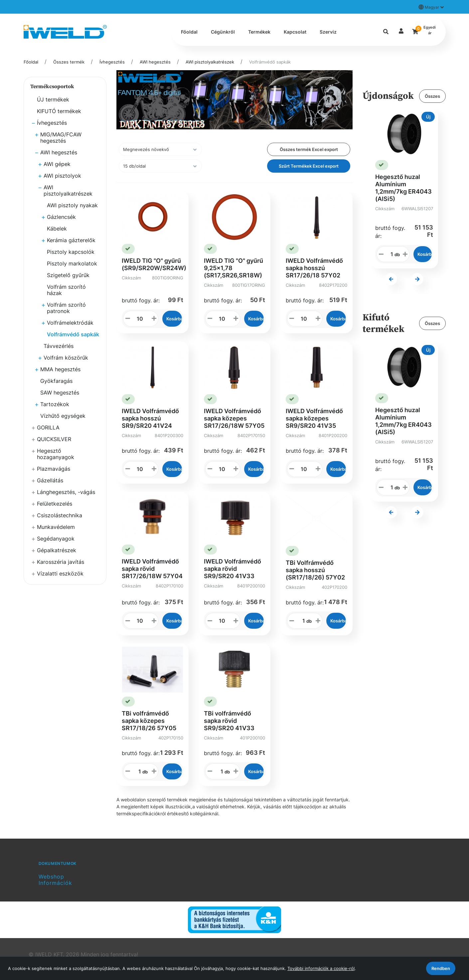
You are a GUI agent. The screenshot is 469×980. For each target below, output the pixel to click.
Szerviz (328, 32)
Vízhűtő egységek (63, 416)
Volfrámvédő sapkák (270, 62)
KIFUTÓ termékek (59, 111)
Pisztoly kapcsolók (71, 252)
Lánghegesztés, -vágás (66, 492)
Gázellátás (50, 480)
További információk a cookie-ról (321, 968)
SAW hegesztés (60, 393)
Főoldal (189, 32)
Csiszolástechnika (60, 515)
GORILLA (48, 427)
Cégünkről (223, 32)
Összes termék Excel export (309, 149)
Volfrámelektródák (70, 323)
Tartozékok (55, 404)
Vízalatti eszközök (60, 573)
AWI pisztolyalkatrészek (210, 62)
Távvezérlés (59, 346)
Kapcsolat (295, 32)
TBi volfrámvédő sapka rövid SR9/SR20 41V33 (229, 721)
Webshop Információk (55, 880)
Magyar (431, 7)
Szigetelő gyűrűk (68, 275)
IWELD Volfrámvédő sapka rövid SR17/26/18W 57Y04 (152, 569)
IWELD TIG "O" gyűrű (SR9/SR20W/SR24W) (154, 264)
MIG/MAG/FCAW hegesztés (61, 138)
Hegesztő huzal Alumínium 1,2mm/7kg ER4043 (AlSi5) (403, 188)
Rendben (441, 968)
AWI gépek (57, 164)
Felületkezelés (55, 504)
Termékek (259, 32)
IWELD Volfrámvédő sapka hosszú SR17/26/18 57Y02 (314, 268)
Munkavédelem (56, 527)
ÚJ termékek (53, 99)
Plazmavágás (54, 469)
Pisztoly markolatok (72, 263)
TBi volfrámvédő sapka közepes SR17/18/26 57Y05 (149, 721)
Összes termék (69, 62)
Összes (432, 96)
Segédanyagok (56, 539)
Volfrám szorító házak (66, 290)
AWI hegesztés (155, 62)
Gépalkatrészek (57, 550)
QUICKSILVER (54, 439)
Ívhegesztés (112, 62)
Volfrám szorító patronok (66, 308)
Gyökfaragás (56, 381)
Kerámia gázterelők (71, 240)
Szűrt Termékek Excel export (309, 166)
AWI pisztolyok (62, 176)
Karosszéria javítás (61, 562)
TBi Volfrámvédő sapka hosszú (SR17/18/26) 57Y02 (315, 570)
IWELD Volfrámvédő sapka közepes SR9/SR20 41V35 (314, 418)
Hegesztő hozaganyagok (56, 454)
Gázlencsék (61, 217)
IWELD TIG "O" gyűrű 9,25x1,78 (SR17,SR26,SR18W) (234, 268)
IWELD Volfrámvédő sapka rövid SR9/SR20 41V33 (233, 569)
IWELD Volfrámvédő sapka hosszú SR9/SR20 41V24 (150, 418)
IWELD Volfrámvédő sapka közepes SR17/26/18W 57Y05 (234, 418)
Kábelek (57, 229)
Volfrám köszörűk (66, 358)
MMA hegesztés (60, 369)
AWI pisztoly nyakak (72, 205)
